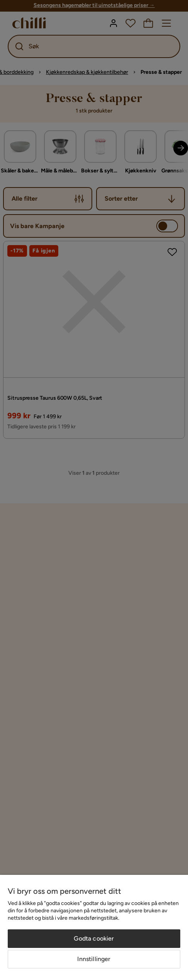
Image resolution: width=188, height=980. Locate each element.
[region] (94, 927)
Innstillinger (94, 959)
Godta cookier (94, 938)
